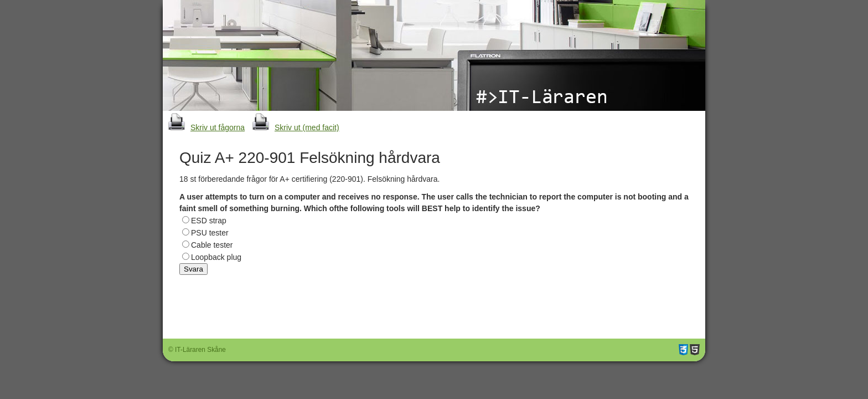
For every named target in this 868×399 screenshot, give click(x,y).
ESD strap (209, 221)
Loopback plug (216, 257)
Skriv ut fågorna (204, 127)
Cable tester (212, 245)
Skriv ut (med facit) (293, 127)
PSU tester (210, 233)
